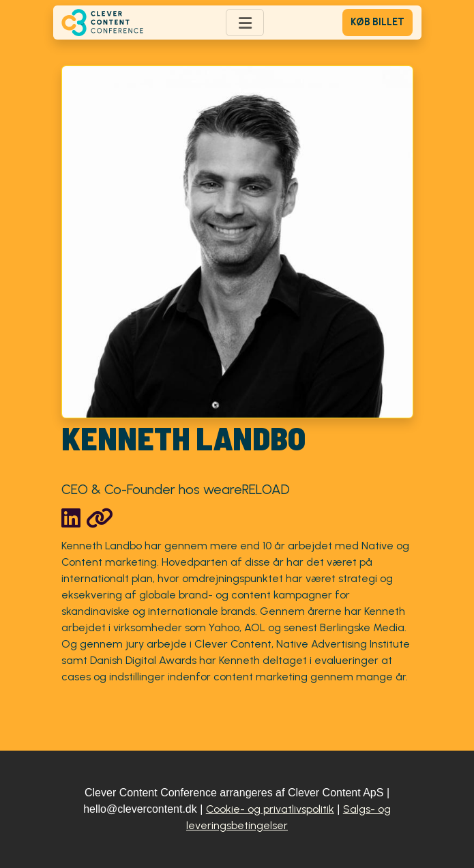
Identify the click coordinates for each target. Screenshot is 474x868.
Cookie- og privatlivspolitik (270, 809)
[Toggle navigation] (245, 23)
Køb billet (377, 22)
